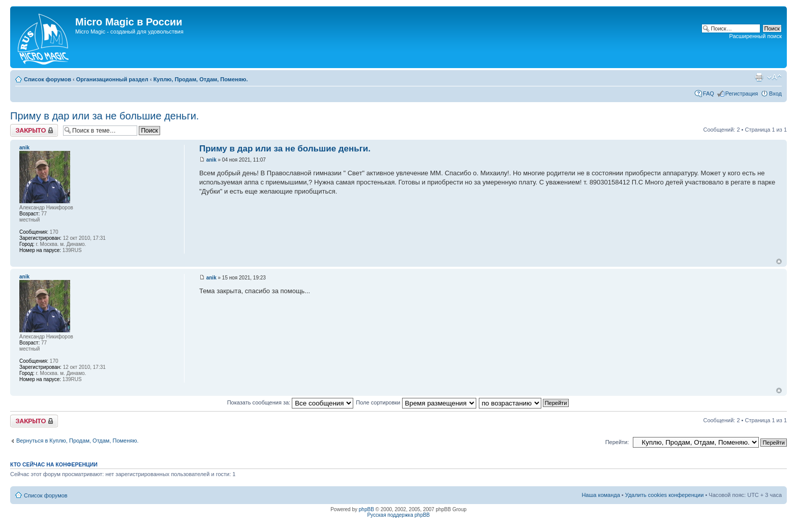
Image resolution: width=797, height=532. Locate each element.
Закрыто (34, 130)
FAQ (709, 93)
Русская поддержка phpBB (398, 515)
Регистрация (742, 93)
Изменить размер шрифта (774, 77)
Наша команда (601, 495)
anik (211, 160)
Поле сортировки (416, 402)
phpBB (366, 509)
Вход (775, 93)
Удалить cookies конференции (665, 495)
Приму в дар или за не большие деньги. (104, 116)
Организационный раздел (112, 79)
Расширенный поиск (755, 36)
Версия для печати (759, 77)
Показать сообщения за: (290, 402)
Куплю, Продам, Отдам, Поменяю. (201, 79)
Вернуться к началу (779, 261)
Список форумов (48, 79)
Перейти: (617, 442)
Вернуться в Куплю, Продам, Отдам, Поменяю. (78, 441)
